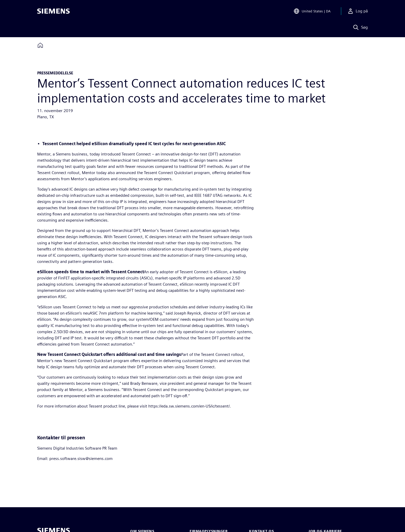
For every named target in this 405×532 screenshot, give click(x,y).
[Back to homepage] (40, 45)
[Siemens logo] (53, 11)
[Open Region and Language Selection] (312, 11)
